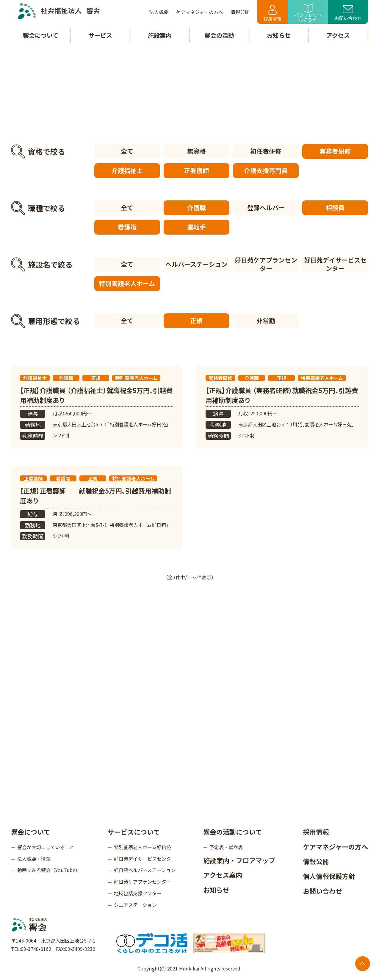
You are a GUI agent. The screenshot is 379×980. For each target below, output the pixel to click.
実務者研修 (335, 151)
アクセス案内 (223, 875)
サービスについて (134, 832)
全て (127, 151)
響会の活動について (232, 832)
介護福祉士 (127, 170)
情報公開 (316, 861)
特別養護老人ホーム (127, 283)
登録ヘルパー (266, 208)
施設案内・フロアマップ (239, 860)
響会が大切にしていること (46, 847)
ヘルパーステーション (196, 264)
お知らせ (216, 890)
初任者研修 (266, 151)
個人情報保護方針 (329, 876)
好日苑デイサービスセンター (335, 264)
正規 (196, 321)
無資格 (196, 151)
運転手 (196, 227)
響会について (30, 832)
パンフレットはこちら (308, 13)
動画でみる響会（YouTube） (49, 870)
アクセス (338, 35)
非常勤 (266, 321)
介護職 (196, 208)
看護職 (127, 227)
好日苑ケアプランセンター (266, 264)
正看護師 (196, 170)
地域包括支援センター (138, 893)
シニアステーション (135, 905)
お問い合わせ (348, 13)
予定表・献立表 (226, 847)
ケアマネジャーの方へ (335, 846)
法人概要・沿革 (34, 859)
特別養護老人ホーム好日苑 (142, 847)
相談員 (335, 208)
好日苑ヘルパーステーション (145, 870)
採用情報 (272, 13)
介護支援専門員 (266, 170)
